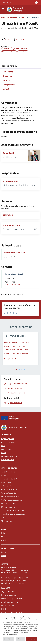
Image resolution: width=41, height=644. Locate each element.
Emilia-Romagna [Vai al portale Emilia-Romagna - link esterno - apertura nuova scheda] (8, 3)
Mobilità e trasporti (8, 507)
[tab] (17, 369)
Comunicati (5, 537)
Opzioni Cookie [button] (9, 639)
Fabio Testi (8, 153)
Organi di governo (8, 439)
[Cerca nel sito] (35, 9)
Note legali (5, 609)
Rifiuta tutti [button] (21, 639)
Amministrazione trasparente (12, 602)
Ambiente (5, 475)
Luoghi (4, 552)
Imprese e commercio (9, 503)
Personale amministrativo (11, 456)
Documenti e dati (7, 460)
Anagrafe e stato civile (9, 479)
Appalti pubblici (7, 482)
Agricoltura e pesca (8, 472)
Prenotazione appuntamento (12, 598)
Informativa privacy (8, 605)
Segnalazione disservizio (10, 591)
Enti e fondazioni (7, 449)
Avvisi (3, 540)
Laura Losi (8, 215)
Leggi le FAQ (6, 588)
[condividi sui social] (7, 39)
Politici (4, 453)
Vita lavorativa (7, 521)
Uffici (3, 446)
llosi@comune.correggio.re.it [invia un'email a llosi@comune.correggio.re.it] (14, 284)
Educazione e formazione (10, 496)
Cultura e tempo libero (9, 493)
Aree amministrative (9, 442)
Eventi (4, 556)
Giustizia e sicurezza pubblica (12, 500)
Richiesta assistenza (9, 595)
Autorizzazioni (6, 486)
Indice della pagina (20, 66)
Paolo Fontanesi (11, 181)
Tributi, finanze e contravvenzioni (13, 514)
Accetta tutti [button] (32, 639)
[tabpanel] (20, 350)
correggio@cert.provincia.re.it (16, 580)
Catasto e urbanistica (9, 489)
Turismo (4, 517)
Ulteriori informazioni (10, 635)
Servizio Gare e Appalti (15, 252)
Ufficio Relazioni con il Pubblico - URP (15, 578)
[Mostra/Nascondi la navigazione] (3, 9)
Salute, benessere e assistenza (12, 510)
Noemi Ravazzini (11, 226)
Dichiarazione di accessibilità (11, 612)
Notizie (4, 533)
